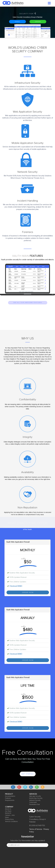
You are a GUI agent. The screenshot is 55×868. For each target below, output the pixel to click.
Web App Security (35, 796)
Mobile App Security (36, 798)
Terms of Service (36, 829)
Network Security (35, 800)
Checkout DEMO (16, 586)
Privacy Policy (9, 819)
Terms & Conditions (11, 822)
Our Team (8, 811)
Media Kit (8, 813)
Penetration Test (35, 805)
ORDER (38, 22)
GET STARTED (28, 774)
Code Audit (33, 802)
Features (8, 798)
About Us (8, 809)
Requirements (10, 800)
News (7, 817)
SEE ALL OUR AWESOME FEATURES (28, 303)
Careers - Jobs (10, 815)
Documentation (10, 796)
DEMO (17, 22)
